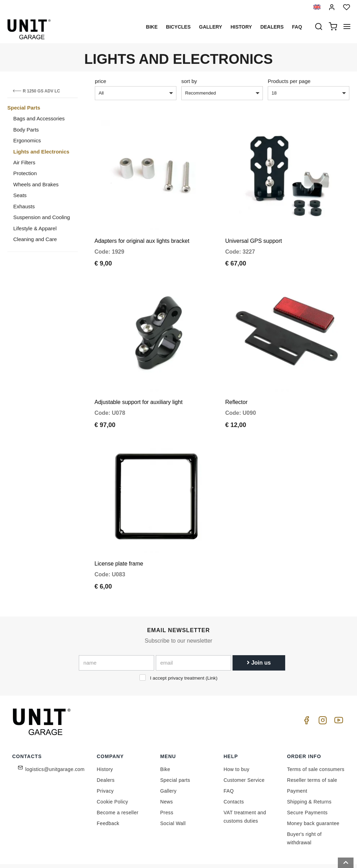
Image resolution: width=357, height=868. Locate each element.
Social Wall (173, 799)
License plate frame (119, 539)
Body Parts (26, 130)
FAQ (229, 766)
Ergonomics (27, 140)
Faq (297, 27)
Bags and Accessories (39, 118)
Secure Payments (307, 788)
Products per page (289, 81)
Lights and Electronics (41, 152)
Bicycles (178, 27)
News (166, 777)
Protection (25, 173)
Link (211, 654)
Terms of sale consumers (316, 745)
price (101, 81)
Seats (20, 195)
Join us (259, 638)
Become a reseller (118, 788)
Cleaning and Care (35, 239)
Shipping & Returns (309, 777)
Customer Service (244, 756)
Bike (152, 27)
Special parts (175, 756)
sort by (189, 81)
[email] (193, 638)
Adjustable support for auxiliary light (139, 386)
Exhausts (24, 206)
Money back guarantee (313, 799)
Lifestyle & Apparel (35, 228)
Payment (297, 766)
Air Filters (24, 162)
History (241, 27)
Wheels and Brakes (36, 184)
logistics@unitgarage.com (55, 745)
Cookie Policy (113, 777)
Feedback (108, 799)
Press (167, 788)
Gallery (211, 27)
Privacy (105, 766)
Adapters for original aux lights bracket (142, 233)
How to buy (236, 745)
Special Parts (24, 108)
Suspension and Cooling (42, 217)
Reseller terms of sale (312, 756)
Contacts (234, 777)
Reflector (236, 386)
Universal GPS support (254, 233)
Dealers (272, 27)
